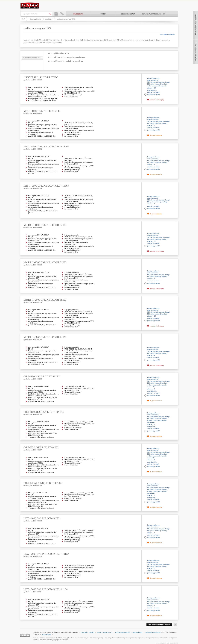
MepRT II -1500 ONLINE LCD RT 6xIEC (45, 262)
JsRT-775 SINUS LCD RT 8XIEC (41, 77)
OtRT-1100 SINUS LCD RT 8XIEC (42, 376)
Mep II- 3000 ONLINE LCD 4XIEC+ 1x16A (46, 186)
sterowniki (151, 387)
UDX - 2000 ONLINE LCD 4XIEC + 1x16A (46, 554)
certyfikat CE (152, 90)
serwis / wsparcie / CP (105, 632)
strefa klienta (46, 634)
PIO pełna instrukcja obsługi (157, 84)
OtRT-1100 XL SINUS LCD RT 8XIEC (44, 412)
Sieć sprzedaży (128, 14)
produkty (78, 14)
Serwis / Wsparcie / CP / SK (153, 14)
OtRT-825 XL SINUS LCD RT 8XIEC (43, 483)
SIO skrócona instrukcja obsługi (158, 82)
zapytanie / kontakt (87, 632)
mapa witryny (138, 632)
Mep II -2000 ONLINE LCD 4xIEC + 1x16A (46, 146)
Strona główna (35, 19)
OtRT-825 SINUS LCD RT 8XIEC (41, 447)
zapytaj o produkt (153, 92)
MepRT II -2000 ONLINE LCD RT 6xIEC (45, 300)
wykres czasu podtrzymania (157, 86)
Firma (103, 14)
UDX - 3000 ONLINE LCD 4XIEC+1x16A (46, 589)
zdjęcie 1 (150, 88)
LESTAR (30, 2)
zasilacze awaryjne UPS (66, 19)
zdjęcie (150, 355)
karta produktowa (153, 78)
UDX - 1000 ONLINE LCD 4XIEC (42, 518)
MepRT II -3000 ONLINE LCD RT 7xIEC (45, 337)
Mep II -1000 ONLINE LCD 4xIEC (42, 111)
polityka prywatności (123, 632)
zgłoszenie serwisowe (153, 632)
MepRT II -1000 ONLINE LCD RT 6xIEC (45, 225)
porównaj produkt (154, 94)
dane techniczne (153, 80)
